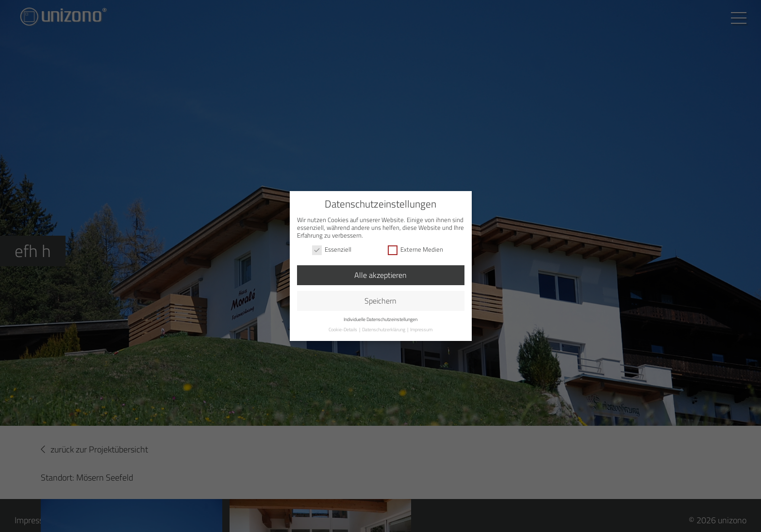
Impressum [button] (421, 330)
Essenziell (332, 250)
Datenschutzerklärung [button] (384, 330)
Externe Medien (415, 250)
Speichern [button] (380, 301)
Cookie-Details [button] (343, 330)
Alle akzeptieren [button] (380, 275)
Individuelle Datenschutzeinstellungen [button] (380, 319)
